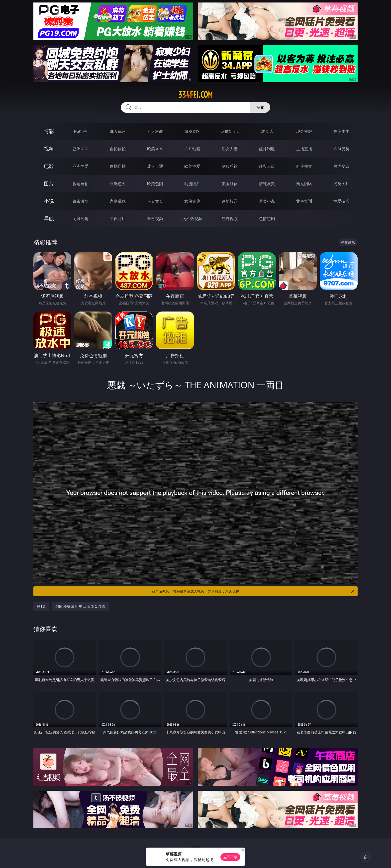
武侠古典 (192, 201)
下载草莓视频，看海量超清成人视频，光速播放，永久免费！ (252, 591)
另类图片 (341, 184)
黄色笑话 (304, 201)
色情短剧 (267, 219)
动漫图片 (192, 184)
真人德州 (118, 131)
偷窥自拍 (81, 184)
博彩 (49, 131)
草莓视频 (155, 219)
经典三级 (267, 166)
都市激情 (81, 201)
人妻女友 (155, 201)
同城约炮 (81, 219)
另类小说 (267, 201)
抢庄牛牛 (341, 131)
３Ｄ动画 (192, 149)
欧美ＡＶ (155, 149)
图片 (49, 184)
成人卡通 (155, 166)
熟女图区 (304, 184)
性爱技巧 (341, 201)
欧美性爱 (192, 166)
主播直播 (304, 149)
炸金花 (267, 131)
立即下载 (230, 857)
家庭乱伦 (118, 201)
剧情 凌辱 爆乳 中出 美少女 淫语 (80, 606)
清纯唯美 (267, 184)
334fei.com (195, 95)
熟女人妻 (230, 149)
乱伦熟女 (304, 166)
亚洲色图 (118, 184)
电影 (49, 166)
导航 (49, 218)
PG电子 (80, 131)
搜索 (260, 107)
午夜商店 (118, 219)
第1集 (41, 606)
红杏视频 (230, 219)
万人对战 (155, 131)
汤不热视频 (192, 219)
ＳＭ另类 (341, 149)
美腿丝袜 (230, 184)
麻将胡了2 (230, 131)
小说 (49, 201)
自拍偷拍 (118, 149)
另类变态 (341, 166)
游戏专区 (192, 131)
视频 (49, 149)
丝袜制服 (267, 149)
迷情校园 (230, 201)
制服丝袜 (230, 166)
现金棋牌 (304, 131)
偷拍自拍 (118, 166)
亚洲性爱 (81, 166)
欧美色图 (155, 184)
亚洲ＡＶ (81, 149)
